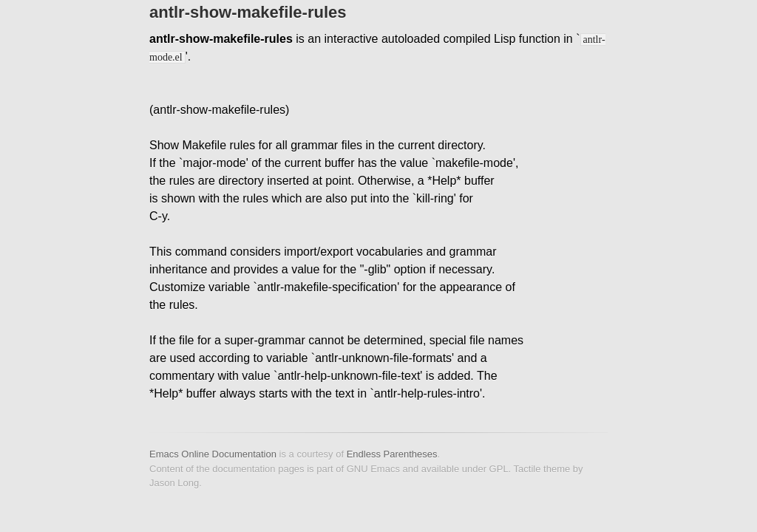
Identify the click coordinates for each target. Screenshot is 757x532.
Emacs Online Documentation (213, 454)
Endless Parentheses (392, 454)
